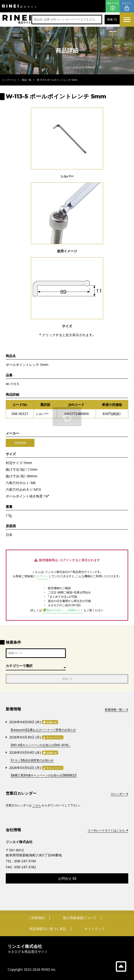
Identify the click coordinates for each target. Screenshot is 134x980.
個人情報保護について (80, 918)
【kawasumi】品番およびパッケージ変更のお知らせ (43, 730)
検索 (112, 19)
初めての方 (113, 6)
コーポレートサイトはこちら (108, 830)
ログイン (127, 6)
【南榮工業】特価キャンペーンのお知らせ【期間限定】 (44, 775)
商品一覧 (27, 80)
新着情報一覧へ (117, 710)
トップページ (9, 80)
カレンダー (119, 794)
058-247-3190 (25, 861)
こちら (37, 805)
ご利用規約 (36, 918)
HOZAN (20, 443)
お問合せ (67, 878)
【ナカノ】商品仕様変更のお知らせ (32, 760)
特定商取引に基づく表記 (48, 929)
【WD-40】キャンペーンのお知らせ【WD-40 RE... (41, 745)
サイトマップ (95, 929)
